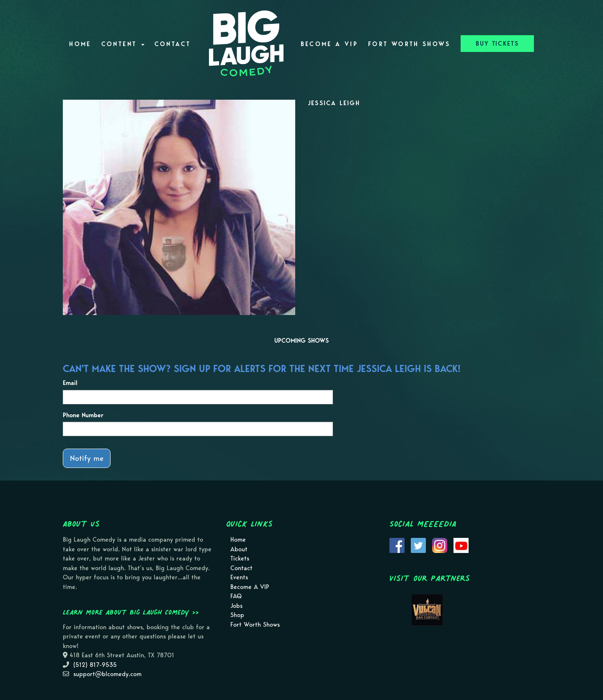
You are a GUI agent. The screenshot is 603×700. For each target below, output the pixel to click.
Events (239, 577)
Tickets (240, 558)
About (239, 549)
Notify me (87, 458)
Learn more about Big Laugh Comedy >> (131, 612)
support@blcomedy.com (107, 674)
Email (70, 383)
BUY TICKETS (497, 44)
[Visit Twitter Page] (418, 545)
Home (80, 44)
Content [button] (123, 44)
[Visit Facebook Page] (397, 545)
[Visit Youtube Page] (461, 545)
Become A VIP (329, 44)
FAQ (236, 596)
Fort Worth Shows (409, 44)
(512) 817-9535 (95, 665)
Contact (173, 44)
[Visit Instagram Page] (440, 545)
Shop (237, 615)
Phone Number (83, 415)
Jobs (236, 606)
